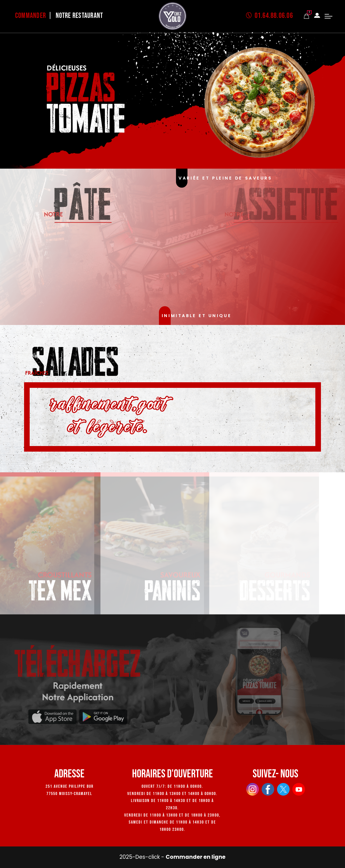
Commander (30, 16)
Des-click (148, 857)
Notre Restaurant (79, 16)
